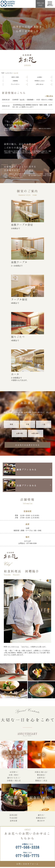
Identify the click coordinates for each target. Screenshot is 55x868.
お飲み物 (19, 433)
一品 (44, 424)
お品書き (40, 77)
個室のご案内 (15, 77)
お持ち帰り (35, 433)
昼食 (11, 424)
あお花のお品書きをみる (27, 445)
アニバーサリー (15, 84)
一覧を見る (49, 96)
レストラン (9, 73)
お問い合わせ (40, 84)
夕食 (27, 424)
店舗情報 (15, 81)
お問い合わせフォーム (27, 864)
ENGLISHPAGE (40, 4)
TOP (3, 73)
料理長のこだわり (40, 81)
